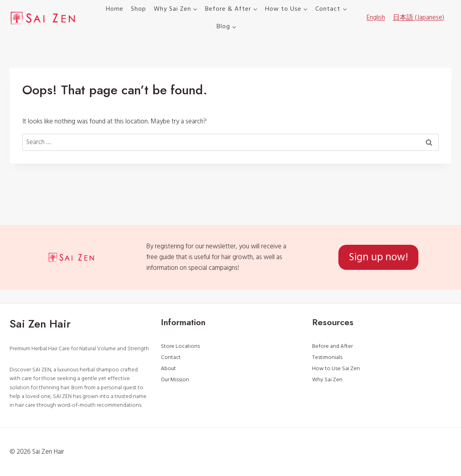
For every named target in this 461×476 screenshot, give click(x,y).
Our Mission (175, 380)
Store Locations (180, 346)
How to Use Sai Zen (336, 369)
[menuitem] (376, 18)
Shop (139, 9)
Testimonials (327, 357)
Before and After (332, 346)
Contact (171, 357)
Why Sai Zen (327, 380)
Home (115, 9)
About (168, 369)
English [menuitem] (376, 18)
